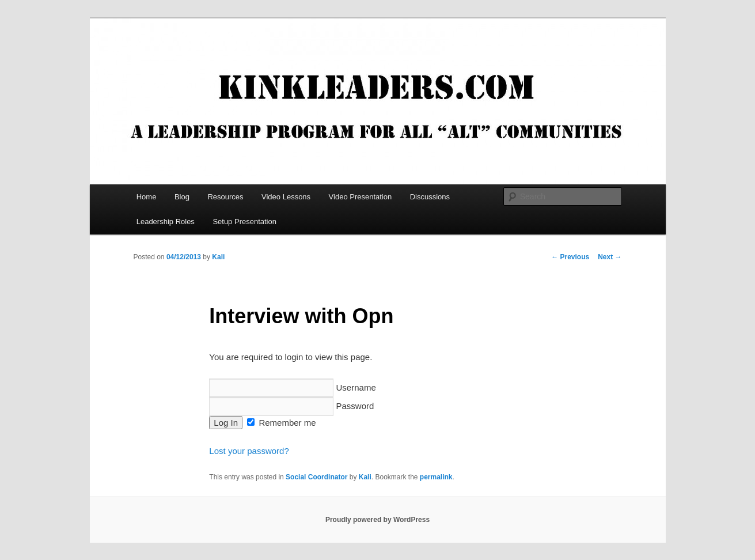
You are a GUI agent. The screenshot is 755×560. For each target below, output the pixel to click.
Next (610, 257)
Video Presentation (361, 197)
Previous (570, 257)
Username (292, 387)
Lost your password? (249, 451)
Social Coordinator (316, 477)
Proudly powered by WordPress (377, 520)
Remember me (281, 423)
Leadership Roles (166, 222)
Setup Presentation (244, 222)
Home (147, 197)
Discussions (430, 197)
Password (291, 406)
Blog (182, 197)
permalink (436, 477)
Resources (225, 197)
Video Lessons (286, 197)
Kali (218, 257)
